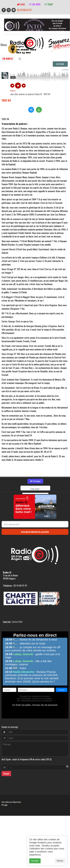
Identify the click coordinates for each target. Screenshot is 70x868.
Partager (35, 495)
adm (4, 818)
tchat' (49, 4)
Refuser (60, 861)
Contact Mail (17, 635)
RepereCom (17, 815)
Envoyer (6, 787)
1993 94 (6, 100)
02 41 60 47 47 (24, 10)
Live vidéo (35, 4)
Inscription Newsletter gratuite (35, 545)
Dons (21, 4)
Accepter (35, 861)
